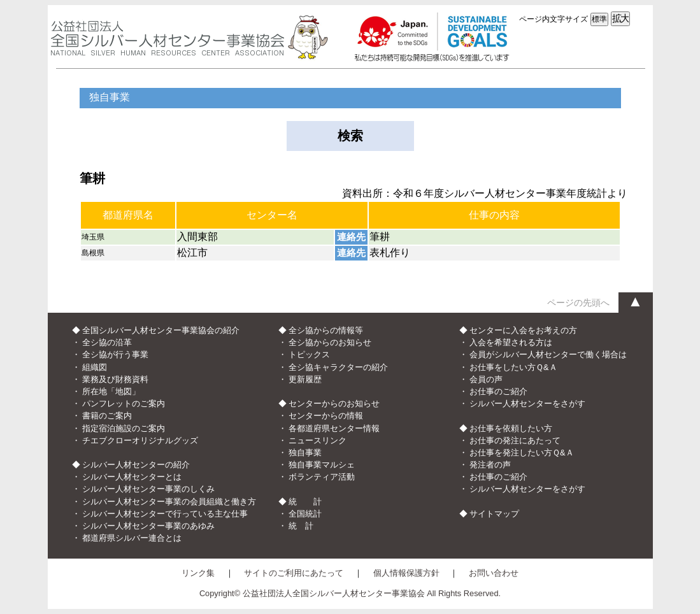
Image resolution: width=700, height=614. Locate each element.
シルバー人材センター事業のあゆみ (148, 526)
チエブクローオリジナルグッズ (140, 440)
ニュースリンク (318, 440)
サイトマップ (494, 514)
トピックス (309, 354)
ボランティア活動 (322, 477)
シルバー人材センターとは (132, 477)
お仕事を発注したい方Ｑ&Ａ (522, 453)
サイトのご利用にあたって (294, 573)
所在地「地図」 (111, 391)
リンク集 (198, 573)
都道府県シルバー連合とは (132, 538)
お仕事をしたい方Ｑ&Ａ (513, 367)
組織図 (95, 367)
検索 (350, 136)
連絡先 (351, 237)
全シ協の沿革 (107, 342)
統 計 (301, 526)
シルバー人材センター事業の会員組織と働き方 (169, 502)
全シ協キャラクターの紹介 (338, 367)
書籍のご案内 (107, 416)
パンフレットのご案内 (124, 403)
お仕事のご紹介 (498, 391)
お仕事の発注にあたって (515, 440)
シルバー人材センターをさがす (527, 403)
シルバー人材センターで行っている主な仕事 (165, 514)
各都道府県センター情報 (334, 428)
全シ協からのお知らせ (330, 342)
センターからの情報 (326, 416)
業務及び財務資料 (115, 379)
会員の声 (486, 379)
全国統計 (305, 514)
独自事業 (305, 453)
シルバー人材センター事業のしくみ (148, 489)
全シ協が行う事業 (115, 354)
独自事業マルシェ (322, 465)
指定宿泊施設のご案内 (124, 428)
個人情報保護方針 (406, 573)
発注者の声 (490, 465)
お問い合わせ (494, 573)
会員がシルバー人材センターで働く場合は (548, 354)
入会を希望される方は (511, 342)
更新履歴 (305, 379)
